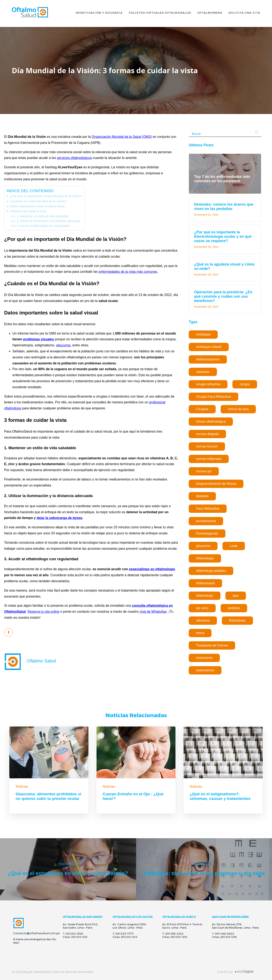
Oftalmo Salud (41, 661)
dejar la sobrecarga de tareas (59, 518)
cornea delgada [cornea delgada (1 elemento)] (207, 434)
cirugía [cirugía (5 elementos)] (245, 384)
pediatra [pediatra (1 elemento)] (234, 608)
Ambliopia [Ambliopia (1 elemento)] (203, 334)
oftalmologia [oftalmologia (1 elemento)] (205, 558)
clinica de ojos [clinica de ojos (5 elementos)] (238, 409)
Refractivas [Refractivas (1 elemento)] (237, 620)
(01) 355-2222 (174, 934)
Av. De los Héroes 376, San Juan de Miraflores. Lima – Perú (235, 926)
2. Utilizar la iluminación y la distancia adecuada (49, 221)
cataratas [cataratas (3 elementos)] (203, 372)
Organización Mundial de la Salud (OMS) (122, 137)
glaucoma (63, 345)
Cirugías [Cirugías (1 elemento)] (202, 409)
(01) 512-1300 (74, 934)
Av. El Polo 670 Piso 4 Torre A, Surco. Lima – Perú (182, 926)
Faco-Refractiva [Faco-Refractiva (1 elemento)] (208, 509)
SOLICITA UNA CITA (244, 13)
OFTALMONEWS (210, 13)
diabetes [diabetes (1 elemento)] (202, 496)
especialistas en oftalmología (152, 569)
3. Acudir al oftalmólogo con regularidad (43, 226)
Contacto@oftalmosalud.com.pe (36, 933)
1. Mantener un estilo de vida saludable (43, 216)
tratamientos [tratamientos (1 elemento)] (205, 670)
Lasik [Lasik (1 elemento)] (234, 546)
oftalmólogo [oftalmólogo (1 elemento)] (205, 596)
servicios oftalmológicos (74, 158)
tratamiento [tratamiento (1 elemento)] (204, 658)
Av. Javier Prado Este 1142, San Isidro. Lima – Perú (80, 926)
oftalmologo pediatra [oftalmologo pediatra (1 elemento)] (211, 571)
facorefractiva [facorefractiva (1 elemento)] (206, 521)
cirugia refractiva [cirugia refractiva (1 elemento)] (208, 384)
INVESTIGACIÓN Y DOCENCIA (99, 13)
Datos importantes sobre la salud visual (37, 206)
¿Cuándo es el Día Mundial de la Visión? (38, 201)
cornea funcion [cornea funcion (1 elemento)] (207, 446)
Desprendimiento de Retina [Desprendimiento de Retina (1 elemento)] (216, 484)
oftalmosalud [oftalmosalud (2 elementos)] (205, 583)
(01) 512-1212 (79, 937)
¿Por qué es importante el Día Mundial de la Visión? (46, 196)
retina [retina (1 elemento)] (200, 633)
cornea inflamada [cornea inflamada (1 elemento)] (209, 459)
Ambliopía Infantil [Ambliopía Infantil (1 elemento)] (209, 347)
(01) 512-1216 (229, 937)
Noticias (22, 787)
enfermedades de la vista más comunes (128, 272)
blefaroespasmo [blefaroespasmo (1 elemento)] (208, 359)
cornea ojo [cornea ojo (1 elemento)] (204, 471)
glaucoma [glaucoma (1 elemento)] (203, 546)
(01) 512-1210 (179, 937)
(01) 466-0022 (225, 934)
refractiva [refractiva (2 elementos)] (203, 620)
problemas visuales (39, 339)
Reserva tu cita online (44, 612)
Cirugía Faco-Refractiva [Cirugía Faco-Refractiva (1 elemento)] (213, 397)
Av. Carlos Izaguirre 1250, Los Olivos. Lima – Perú (129, 926)
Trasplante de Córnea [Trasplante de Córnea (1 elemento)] (212, 645)
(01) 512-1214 (129, 937)
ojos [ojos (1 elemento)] (236, 596)
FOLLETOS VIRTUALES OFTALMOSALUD (160, 13)
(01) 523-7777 (125, 934)
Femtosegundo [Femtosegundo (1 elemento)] (207, 533)
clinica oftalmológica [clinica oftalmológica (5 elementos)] (211, 421)
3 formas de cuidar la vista (28, 211)
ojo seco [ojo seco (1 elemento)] (202, 608)
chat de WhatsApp (153, 612)
